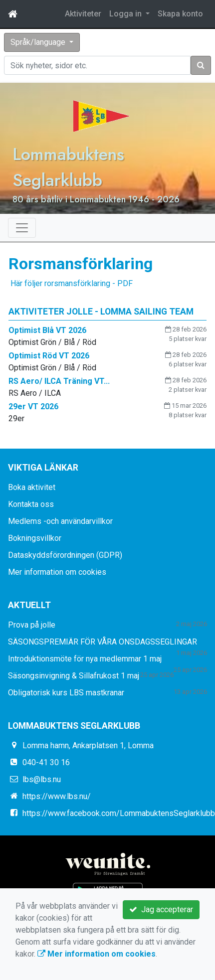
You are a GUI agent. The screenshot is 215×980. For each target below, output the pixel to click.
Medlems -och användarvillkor (60, 521)
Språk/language (39, 42)
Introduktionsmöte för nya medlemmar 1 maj (85, 659)
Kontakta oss (31, 504)
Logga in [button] (126, 14)
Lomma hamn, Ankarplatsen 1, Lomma (88, 745)
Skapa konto (180, 14)
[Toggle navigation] (22, 228)
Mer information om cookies (57, 572)
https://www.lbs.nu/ (57, 796)
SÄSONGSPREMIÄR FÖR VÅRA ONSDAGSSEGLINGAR (103, 642)
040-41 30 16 (46, 762)
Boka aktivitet (32, 487)
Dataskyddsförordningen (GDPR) (65, 555)
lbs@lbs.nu (42, 779)
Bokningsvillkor (35, 538)
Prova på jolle (32, 625)
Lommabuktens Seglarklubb (68, 167)
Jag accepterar (161, 909)
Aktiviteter (83, 14)
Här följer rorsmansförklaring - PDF (71, 283)
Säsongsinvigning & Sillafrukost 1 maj (74, 676)
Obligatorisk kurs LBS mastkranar (66, 693)
